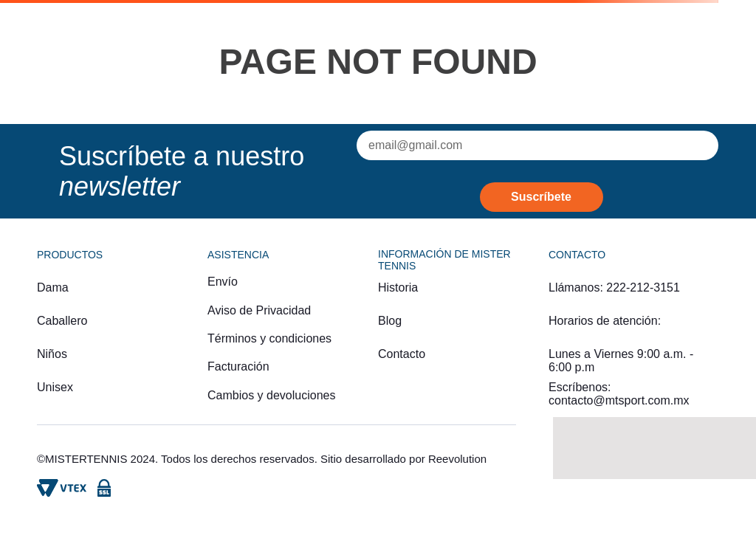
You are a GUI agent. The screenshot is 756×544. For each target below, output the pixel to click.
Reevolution (457, 459)
